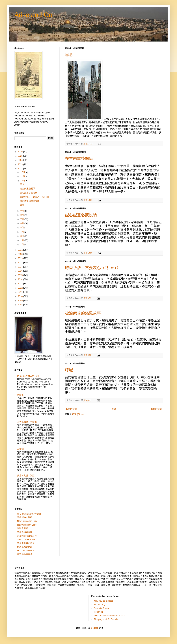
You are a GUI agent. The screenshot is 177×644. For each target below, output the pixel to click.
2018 (21, 263)
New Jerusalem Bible (27, 521)
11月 (23, 177)
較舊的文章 (156, 409)
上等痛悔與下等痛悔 (27, 422)
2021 (21, 250)
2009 (21, 301)
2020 (21, 254)
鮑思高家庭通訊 (25, 547)
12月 (23, 172)
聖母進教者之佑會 (26, 543)
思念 (69, 55)
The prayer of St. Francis (106, 619)
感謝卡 (20, 395)
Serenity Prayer (102, 608)
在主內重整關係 (79, 159)
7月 (22, 219)
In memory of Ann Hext (28, 376)
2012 (21, 288)
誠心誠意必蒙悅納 (81, 215)
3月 (22, 236)
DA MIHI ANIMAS (26, 551)
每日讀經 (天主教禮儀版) (29, 514)
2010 (21, 296)
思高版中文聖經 (25, 517)
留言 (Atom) (78, 414)
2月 (22, 240)
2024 (21, 160)
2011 (21, 292)
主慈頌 (20, 449)
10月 (23, 181)
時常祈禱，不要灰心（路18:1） (93, 268)
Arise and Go (33, 15)
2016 (21, 271)
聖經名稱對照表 (25, 532)
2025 (21, 156)
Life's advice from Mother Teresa (110, 616)
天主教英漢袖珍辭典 (27, 536)
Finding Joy (100, 605)
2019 (21, 258)
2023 (21, 164)
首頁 (114, 409)
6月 (22, 223)
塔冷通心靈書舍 (25, 554)
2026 (21, 152)
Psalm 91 (99, 612)
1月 (22, 245)
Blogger (94, 628)
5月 (22, 228)
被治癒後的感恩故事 (83, 313)
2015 (21, 275)
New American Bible (27, 525)
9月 (22, 211)
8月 (22, 215)
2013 (21, 284)
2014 (21, 279)
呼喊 (69, 370)
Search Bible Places (27, 539)
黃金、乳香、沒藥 (26, 476)
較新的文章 (71, 409)
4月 (22, 232)
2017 (21, 267)
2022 (21, 169)
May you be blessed (104, 601)
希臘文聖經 (23, 528)
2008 (21, 305)
